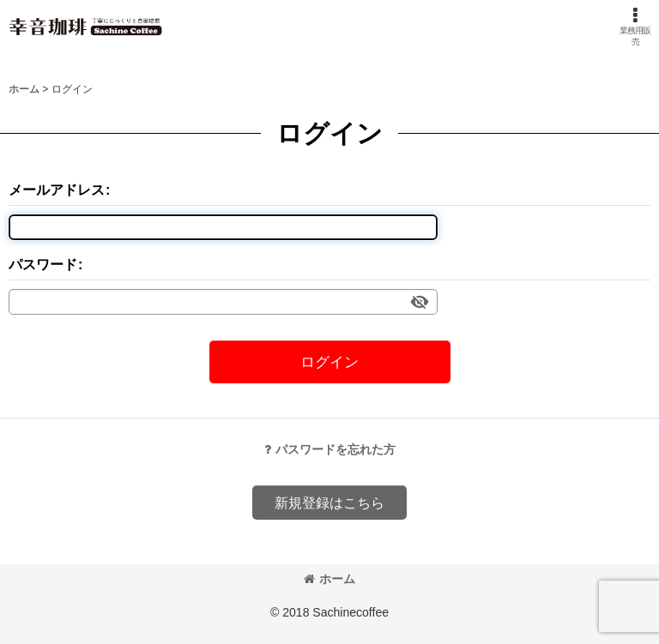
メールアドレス (57, 190)
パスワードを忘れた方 (330, 449)
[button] (635, 27)
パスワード (43, 264)
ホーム (329, 579)
